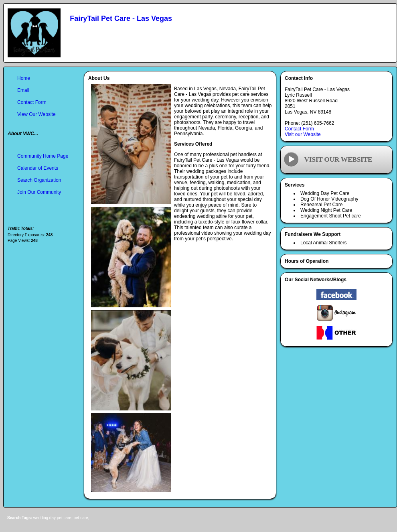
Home (24, 78)
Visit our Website (303, 134)
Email (23, 90)
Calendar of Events (38, 168)
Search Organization (39, 180)
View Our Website (36, 114)
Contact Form (299, 129)
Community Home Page (43, 156)
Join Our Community (39, 192)
